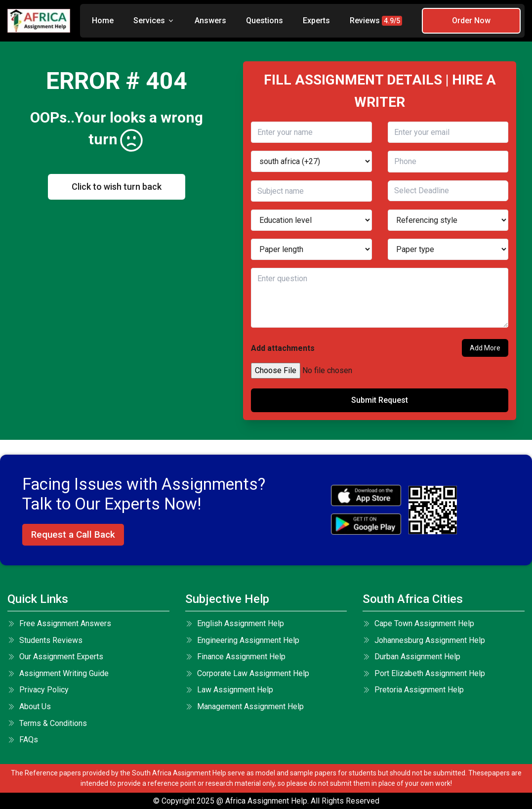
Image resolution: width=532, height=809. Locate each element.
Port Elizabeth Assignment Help (424, 673)
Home (103, 21)
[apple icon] (366, 495)
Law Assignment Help (229, 690)
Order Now (471, 21)
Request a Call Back (73, 534)
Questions (265, 21)
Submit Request (380, 400)
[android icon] (366, 524)
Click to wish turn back (117, 187)
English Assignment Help (235, 623)
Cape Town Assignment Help (418, 623)
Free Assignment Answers (59, 623)
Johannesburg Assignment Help (424, 640)
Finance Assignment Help (235, 657)
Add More (485, 348)
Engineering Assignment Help (242, 640)
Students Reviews (45, 640)
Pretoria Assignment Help (413, 690)
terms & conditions (47, 723)
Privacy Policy (38, 690)
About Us (29, 706)
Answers (210, 21)
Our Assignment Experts (55, 657)
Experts (316, 21)
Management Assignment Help (245, 706)
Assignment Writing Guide (58, 673)
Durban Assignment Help (411, 657)
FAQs (23, 740)
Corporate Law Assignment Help (247, 673)
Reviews (376, 21)
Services (154, 21)
